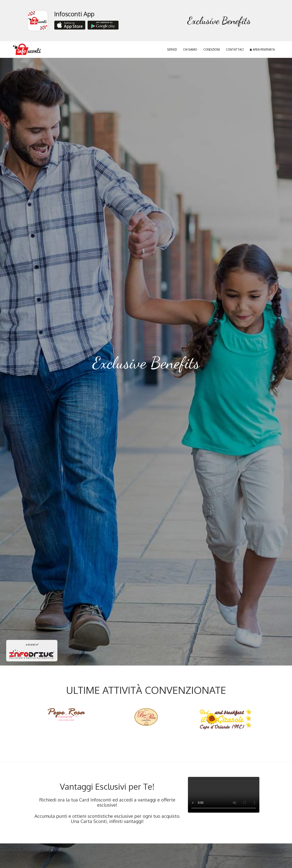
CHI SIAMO (190, 49)
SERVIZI (172, 49)
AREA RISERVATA (262, 49)
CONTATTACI (235, 49)
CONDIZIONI (212, 49)
